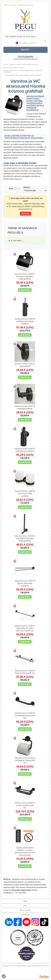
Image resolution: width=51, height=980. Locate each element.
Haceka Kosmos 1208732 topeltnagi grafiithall (25, 407)
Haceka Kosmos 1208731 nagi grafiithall (25, 365)
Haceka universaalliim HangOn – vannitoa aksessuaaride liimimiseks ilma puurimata (25, 851)
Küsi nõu (26, 214)
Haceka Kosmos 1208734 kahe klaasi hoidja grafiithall (25, 494)
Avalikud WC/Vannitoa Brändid (14, 67)
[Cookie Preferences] (4, 976)
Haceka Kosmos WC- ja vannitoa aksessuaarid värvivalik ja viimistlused (23, 71)
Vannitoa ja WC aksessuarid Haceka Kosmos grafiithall (23, 75)
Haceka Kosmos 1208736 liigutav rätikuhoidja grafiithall (25, 583)
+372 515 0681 (20, 893)
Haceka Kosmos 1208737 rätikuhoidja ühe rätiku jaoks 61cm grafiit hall (25, 628)
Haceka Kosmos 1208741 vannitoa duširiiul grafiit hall (25, 805)
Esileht (6, 64)
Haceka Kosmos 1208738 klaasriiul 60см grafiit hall (25, 672)
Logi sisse (13, 5)
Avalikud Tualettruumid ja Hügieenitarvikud (24, 64)
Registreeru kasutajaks (26, 5)
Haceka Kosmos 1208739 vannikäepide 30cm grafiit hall (25, 715)
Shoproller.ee (44, 977)
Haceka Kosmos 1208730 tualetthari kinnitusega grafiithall (25, 321)
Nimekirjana (15, 189)
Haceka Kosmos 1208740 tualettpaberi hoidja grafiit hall (25, 760)
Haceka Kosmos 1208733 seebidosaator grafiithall (25, 450)
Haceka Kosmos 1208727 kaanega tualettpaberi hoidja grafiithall (25, 276)
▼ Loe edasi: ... (17, 241)
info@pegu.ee (8, 893)
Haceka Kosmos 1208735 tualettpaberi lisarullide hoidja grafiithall (25, 538)
